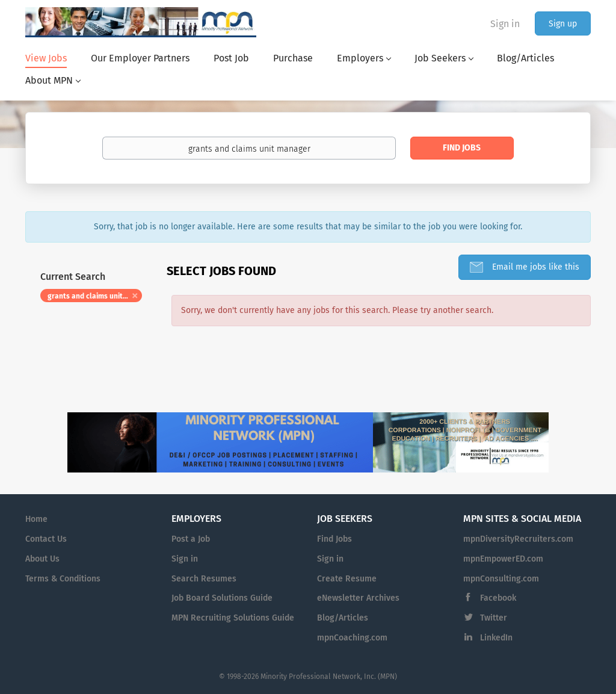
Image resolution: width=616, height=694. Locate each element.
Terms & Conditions (63, 579)
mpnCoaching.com (352, 638)
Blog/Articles (343, 618)
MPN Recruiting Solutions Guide (233, 618)
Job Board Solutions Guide (222, 598)
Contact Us (46, 539)
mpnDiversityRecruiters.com (518, 539)
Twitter (494, 618)
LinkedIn (496, 638)
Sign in (505, 24)
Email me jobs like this (534, 267)
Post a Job (191, 539)
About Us (42, 559)
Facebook (498, 598)
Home (36, 519)
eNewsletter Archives (358, 598)
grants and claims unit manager (95, 296)
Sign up (563, 24)
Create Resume (347, 579)
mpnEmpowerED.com (503, 559)
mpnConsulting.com (501, 579)
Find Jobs (462, 148)
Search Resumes (204, 579)
